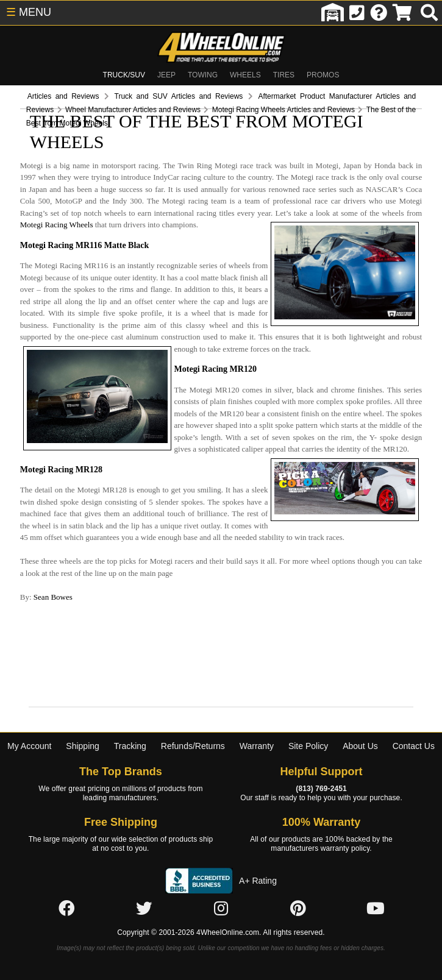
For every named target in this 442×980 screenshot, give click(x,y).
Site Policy (308, 714)
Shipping (83, 714)
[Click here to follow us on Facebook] (66, 876)
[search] (429, 13)
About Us (360, 714)
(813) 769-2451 (321, 756)
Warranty (257, 714)
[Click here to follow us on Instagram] (221, 876)
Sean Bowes (33, 564)
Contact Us (414, 714)
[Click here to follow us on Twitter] (144, 876)
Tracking (130, 714)
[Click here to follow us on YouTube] (376, 876)
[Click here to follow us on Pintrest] (298, 876)
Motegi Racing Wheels (233, 192)
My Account (29, 714)
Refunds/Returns (193, 714)
